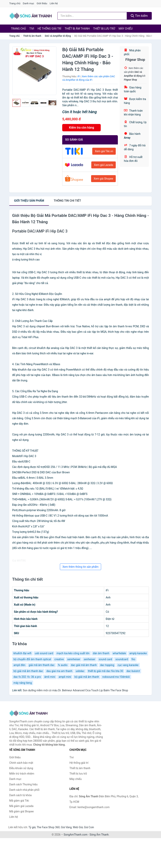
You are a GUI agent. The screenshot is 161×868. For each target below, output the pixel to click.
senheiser (89, 659)
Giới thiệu (42, 3)
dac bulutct (133, 671)
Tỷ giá (32, 827)
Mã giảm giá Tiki (19, 801)
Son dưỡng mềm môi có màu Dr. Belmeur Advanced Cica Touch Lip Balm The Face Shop (75, 690)
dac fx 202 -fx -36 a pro (27, 677)
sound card (105, 659)
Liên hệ (54, 3)
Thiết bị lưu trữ (104, 29)
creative (59, 659)
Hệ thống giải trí (49, 29)
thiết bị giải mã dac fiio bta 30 (105, 671)
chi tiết (67, 201)
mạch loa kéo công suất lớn (73, 653)
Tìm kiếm (139, 16)
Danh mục (29, 3)
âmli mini (50, 677)
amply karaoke (138, 653)
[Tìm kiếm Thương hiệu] (92, 16)
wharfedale (119, 653)
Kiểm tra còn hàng (81, 128)
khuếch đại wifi (22, 653)
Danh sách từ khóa (20, 795)
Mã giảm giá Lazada (21, 806)
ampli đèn (19, 665)
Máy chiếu (126, 29)
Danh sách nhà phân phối (24, 790)
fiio (133, 659)
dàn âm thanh (101, 653)
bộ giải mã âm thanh (87, 677)
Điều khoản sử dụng (21, 768)
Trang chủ (15, 3)
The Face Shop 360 (48, 827)
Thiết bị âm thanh (77, 29)
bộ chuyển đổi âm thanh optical (32, 659)
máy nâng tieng (23, 683)
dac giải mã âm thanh (84, 665)
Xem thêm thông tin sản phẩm (80, 567)
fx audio (63, 665)
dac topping (107, 665)
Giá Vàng (66, 827)
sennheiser (74, 659)
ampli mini (65, 677)
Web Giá (78, 827)
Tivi (32, 29)
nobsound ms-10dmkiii (116, 677)
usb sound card (44, 653)
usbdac (80, 671)
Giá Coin (89, 827)
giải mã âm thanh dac (42, 665)
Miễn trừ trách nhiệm (22, 774)
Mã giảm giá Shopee (21, 811)
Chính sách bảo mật (21, 763)
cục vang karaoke (128, 665)
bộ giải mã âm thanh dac (28, 671)
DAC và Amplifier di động (58, 36)
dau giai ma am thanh (59, 671)
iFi (79, 76)
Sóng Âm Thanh (99, 835)
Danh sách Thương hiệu (23, 784)
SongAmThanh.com (75, 835)
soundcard (122, 659)
